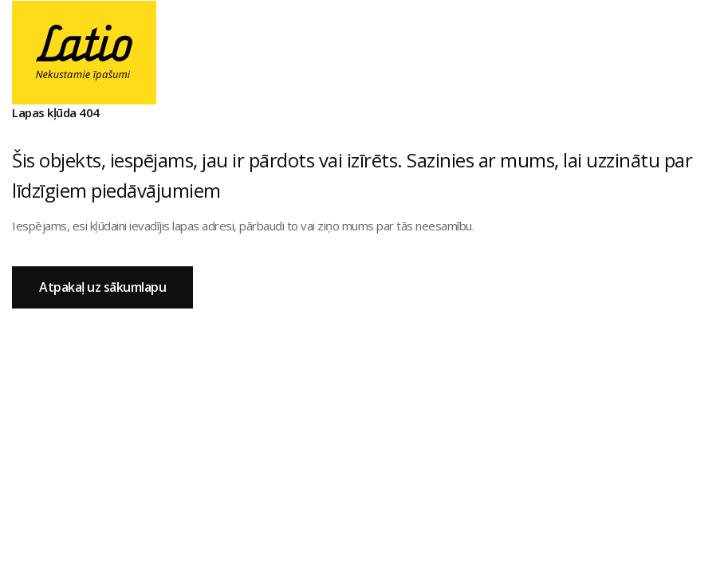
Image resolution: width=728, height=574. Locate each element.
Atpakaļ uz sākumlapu (102, 287)
